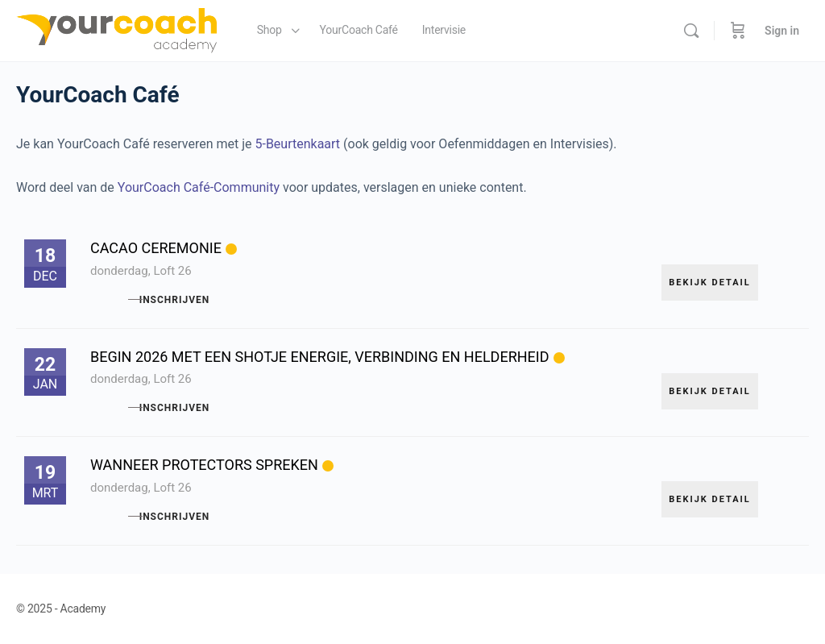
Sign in (782, 31)
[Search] (691, 31)
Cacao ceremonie (156, 248)
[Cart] (738, 31)
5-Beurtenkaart (297, 144)
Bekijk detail (710, 274)
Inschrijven (213, 300)
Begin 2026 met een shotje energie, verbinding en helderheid (320, 357)
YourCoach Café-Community (199, 187)
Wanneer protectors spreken (204, 465)
